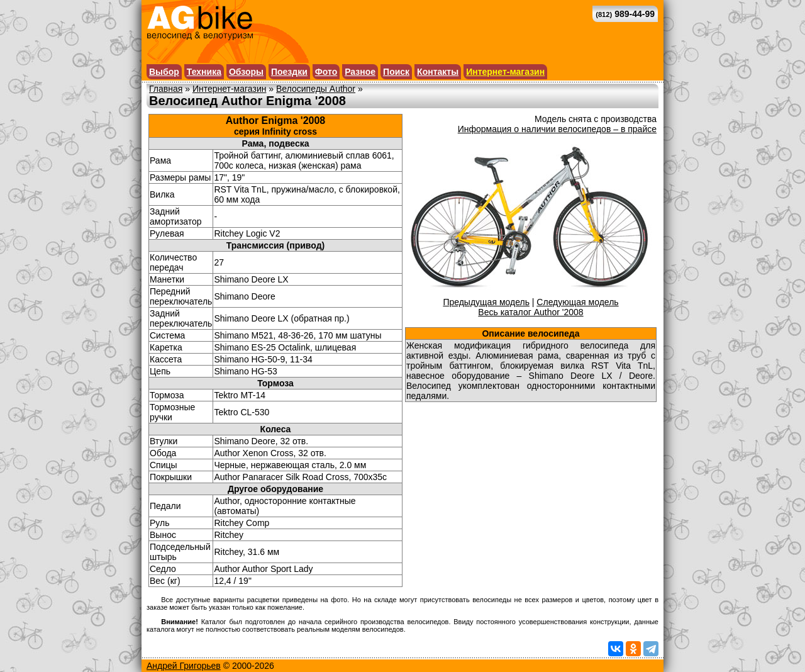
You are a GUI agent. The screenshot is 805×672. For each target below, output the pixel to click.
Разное (360, 72)
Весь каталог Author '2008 (530, 312)
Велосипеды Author (316, 89)
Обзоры (246, 72)
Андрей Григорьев (184, 666)
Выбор (164, 72)
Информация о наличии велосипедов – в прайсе (557, 129)
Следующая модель (577, 302)
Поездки (289, 72)
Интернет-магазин (505, 72)
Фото (326, 72)
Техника (204, 72)
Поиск (396, 72)
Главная (166, 89)
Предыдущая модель (486, 302)
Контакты (438, 72)
